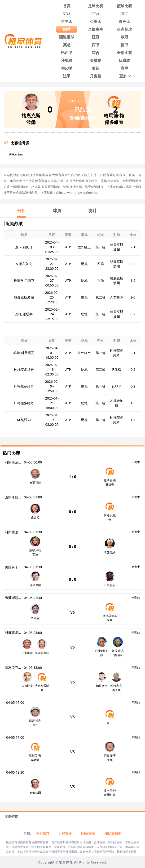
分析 (22, 211)
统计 (92, 211)
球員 (57, 211)
